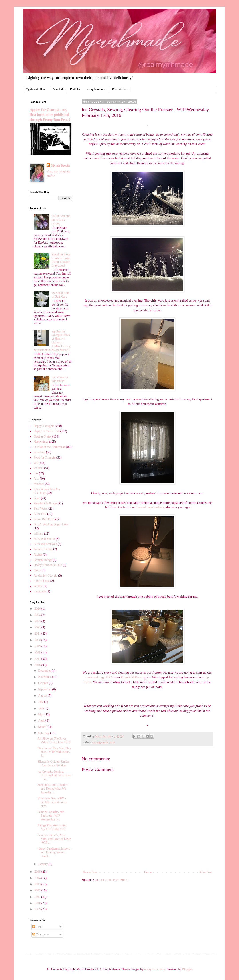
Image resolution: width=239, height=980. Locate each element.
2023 (38, 621)
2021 (38, 634)
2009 (38, 909)
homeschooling (43, 549)
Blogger (187, 969)
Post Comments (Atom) (114, 880)
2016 (38, 665)
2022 (38, 627)
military (38, 534)
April (42, 721)
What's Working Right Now (51, 524)
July (41, 702)
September (45, 689)
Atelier (38, 555)
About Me (59, 89)
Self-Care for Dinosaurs (60, 379)
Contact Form (120, 89)
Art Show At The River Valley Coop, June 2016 (54, 740)
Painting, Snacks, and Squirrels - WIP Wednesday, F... (51, 816)
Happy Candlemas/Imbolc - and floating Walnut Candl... (54, 852)
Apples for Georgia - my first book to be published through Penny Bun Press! (50, 115)
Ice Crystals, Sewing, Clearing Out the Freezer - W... (54, 775)
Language (40, 591)
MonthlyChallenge (45, 503)
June (41, 708)
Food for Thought (44, 458)
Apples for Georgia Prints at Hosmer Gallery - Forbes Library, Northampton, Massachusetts (52, 341)
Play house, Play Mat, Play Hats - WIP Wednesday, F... (54, 752)
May (41, 714)
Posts (37, 927)
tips (36, 473)
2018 (38, 652)
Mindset (39, 484)
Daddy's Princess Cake (48, 565)
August (43, 696)
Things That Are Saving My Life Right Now (52, 827)
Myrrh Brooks (61, 166)
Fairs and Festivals (45, 544)
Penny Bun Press (96, 89)
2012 (38, 890)
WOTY (38, 586)
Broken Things (43, 560)
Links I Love (41, 581)
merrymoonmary (155, 969)
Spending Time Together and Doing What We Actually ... (53, 789)
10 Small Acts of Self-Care (61, 295)
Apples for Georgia (45, 576)
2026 (38, 609)
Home (148, 872)
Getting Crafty (100, 742)
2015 (38, 872)
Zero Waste (41, 509)
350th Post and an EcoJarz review (61, 220)
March (43, 727)
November (45, 677)
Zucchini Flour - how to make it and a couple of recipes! (61, 260)
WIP (112, 742)
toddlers (39, 468)
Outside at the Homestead (49, 447)
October (44, 683)
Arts (36, 479)
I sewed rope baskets (150, 507)
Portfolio (75, 89)
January (43, 864)
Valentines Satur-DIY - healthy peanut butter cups (52, 802)
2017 (38, 659)
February (44, 733)
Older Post (205, 872)
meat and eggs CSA (99, 677)
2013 (38, 884)
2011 (38, 897)
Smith (37, 570)
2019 (38, 646)
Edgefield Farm (131, 677)
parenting (39, 452)
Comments (41, 934)
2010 (38, 903)
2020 (38, 640)
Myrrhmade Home (37, 89)
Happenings (41, 442)
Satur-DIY (40, 514)
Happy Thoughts (44, 426)
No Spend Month (44, 539)
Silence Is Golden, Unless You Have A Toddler (53, 763)
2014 (38, 878)
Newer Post (90, 872)
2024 (38, 615)
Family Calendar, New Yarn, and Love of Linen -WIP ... (54, 839)
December (45, 671)
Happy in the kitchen (46, 431)
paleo (37, 498)
